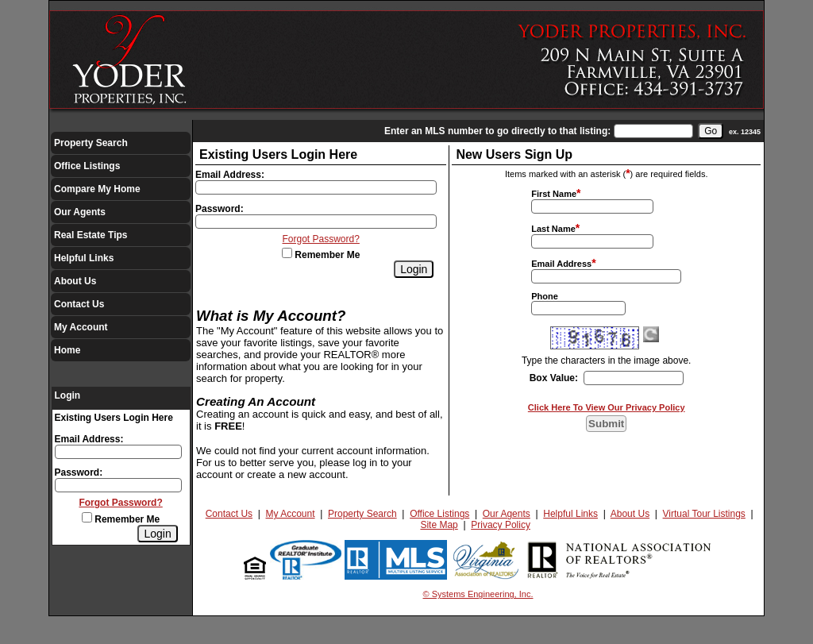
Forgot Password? (120, 503)
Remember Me (121, 519)
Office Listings (87, 166)
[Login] (157, 534)
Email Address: (89, 439)
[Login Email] (118, 452)
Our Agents (80, 212)
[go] (711, 131)
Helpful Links (84, 258)
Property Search (91, 143)
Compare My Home (97, 189)
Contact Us (79, 304)
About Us (75, 281)
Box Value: (554, 378)
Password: (79, 472)
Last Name (553, 229)
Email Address (561, 264)
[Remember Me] (87, 517)
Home (67, 350)
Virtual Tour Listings (704, 514)
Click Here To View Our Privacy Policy (607, 407)
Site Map (439, 525)
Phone (545, 296)
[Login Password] (118, 485)
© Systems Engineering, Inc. (478, 594)
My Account (81, 327)
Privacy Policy (501, 525)
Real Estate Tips (91, 235)
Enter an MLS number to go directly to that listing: (497, 131)
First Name (554, 194)
